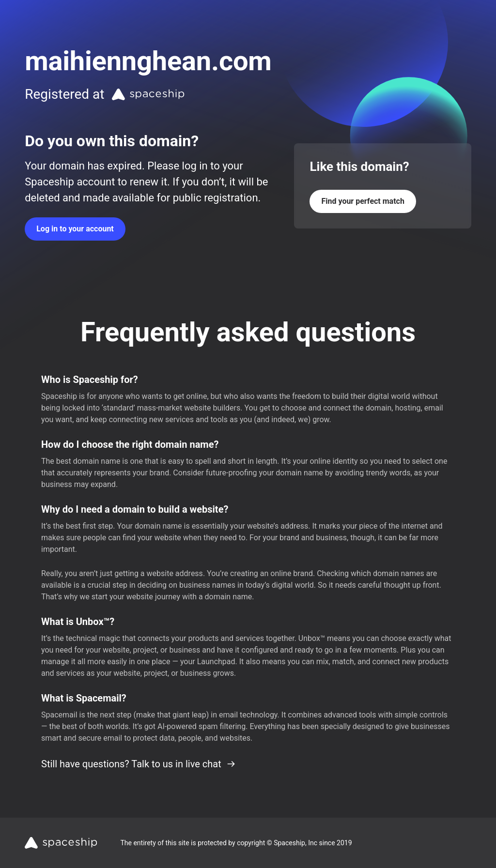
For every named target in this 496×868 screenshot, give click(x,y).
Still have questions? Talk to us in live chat (139, 764)
